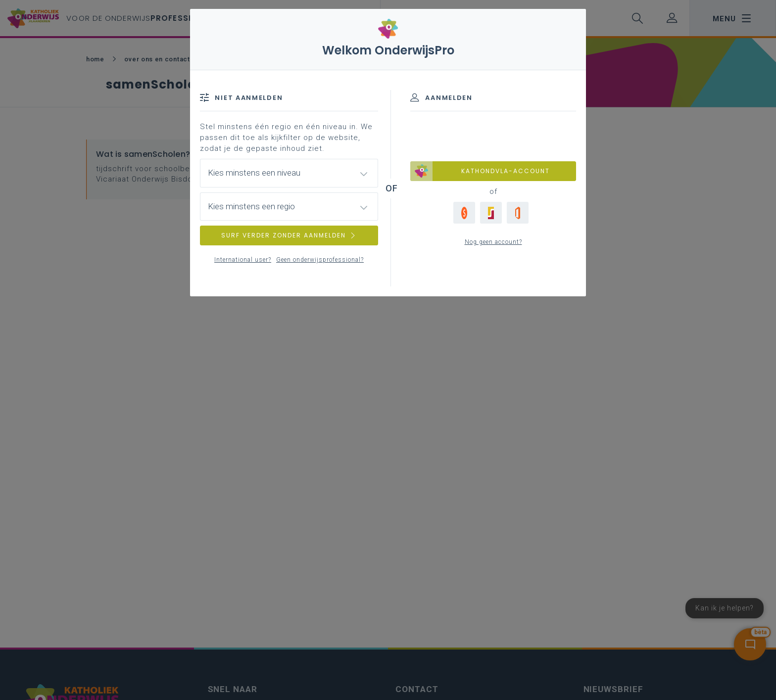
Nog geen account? (493, 242)
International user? (243, 260)
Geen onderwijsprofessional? (320, 260)
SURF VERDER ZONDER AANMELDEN (289, 235)
